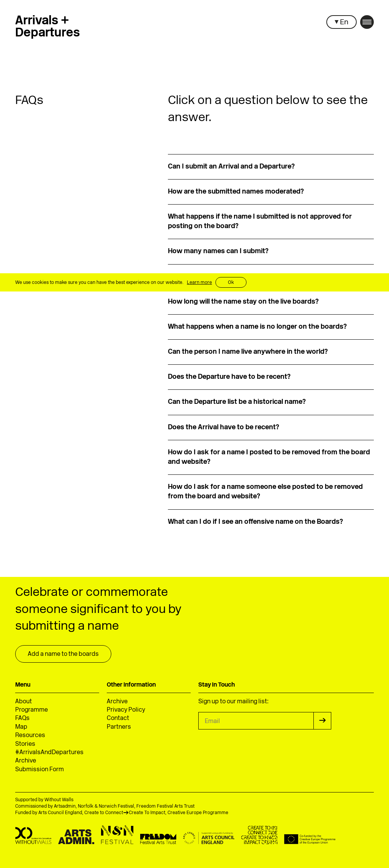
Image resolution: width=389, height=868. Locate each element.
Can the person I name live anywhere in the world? (248, 352)
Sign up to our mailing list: (233, 702)
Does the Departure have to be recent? (229, 377)
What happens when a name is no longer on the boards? (257, 327)
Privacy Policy (126, 710)
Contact (118, 718)
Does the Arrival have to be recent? (224, 428)
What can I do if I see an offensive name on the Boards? (255, 522)
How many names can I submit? (218, 251)
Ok (231, 283)
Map (21, 727)
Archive (26, 761)
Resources (30, 736)
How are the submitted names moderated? (236, 192)
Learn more (199, 283)
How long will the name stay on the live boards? (243, 302)
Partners (119, 727)
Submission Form (40, 770)
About (24, 702)
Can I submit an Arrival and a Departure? (231, 167)
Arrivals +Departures (47, 27)
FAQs (22, 718)
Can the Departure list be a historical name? (237, 402)
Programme (32, 710)
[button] (342, 22)
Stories (25, 744)
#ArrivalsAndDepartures (49, 753)
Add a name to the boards (63, 654)
